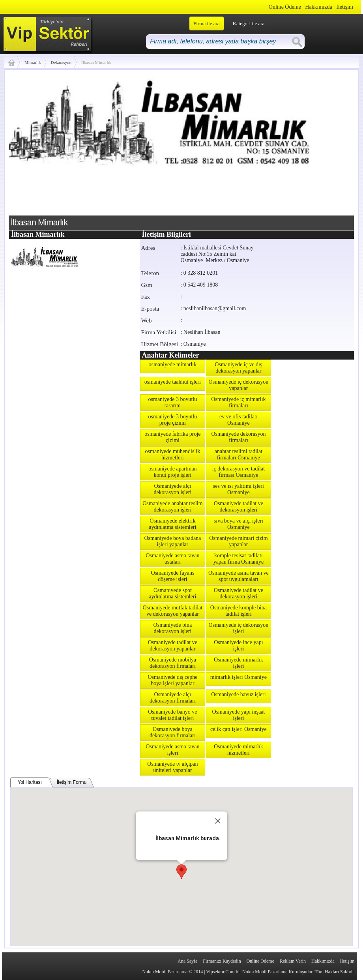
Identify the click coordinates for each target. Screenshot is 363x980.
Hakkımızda (318, 7)
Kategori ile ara (249, 23)
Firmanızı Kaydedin (222, 961)
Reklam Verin (293, 961)
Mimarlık (33, 62)
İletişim (345, 7)
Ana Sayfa (187, 961)
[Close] (218, 821)
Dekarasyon (61, 62)
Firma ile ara (206, 23)
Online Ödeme (285, 7)
